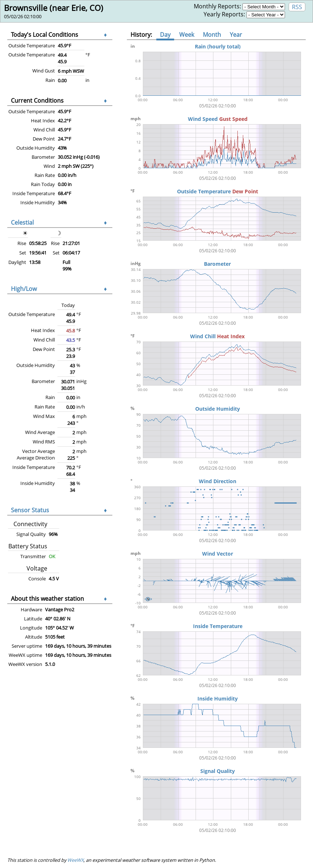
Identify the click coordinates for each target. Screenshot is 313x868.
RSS (297, 7)
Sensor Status (30, 510)
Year (236, 35)
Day (165, 35)
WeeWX (75, 860)
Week (187, 35)
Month (212, 35)
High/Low (24, 289)
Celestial (22, 222)
